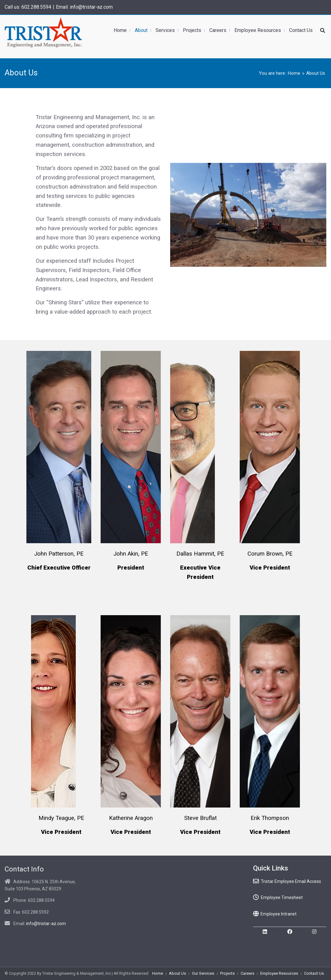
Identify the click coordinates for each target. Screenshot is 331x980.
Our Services (203, 973)
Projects (227, 973)
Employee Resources (279, 973)
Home (294, 73)
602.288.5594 (36, 7)
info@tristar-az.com (46, 924)
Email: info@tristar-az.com (84, 7)
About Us (177, 973)
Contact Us (314, 973)
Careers (247, 973)
